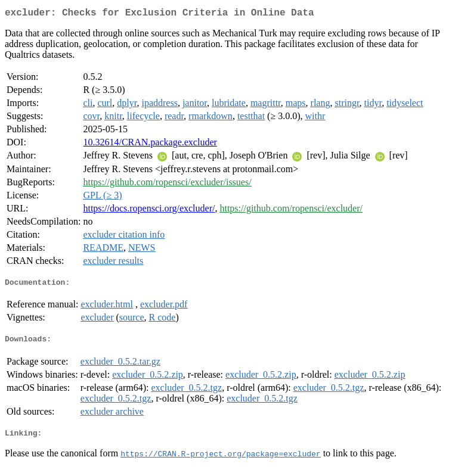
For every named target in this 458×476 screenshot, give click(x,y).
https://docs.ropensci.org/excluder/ (149, 211)
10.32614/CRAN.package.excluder (150, 144)
